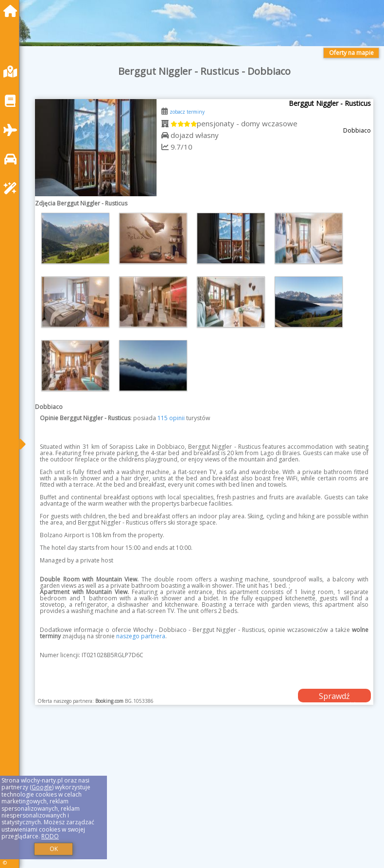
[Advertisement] (204, 797)
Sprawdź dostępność (334, 697)
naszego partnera (141, 636)
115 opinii (171, 418)
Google (42, 787)
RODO (50, 836)
